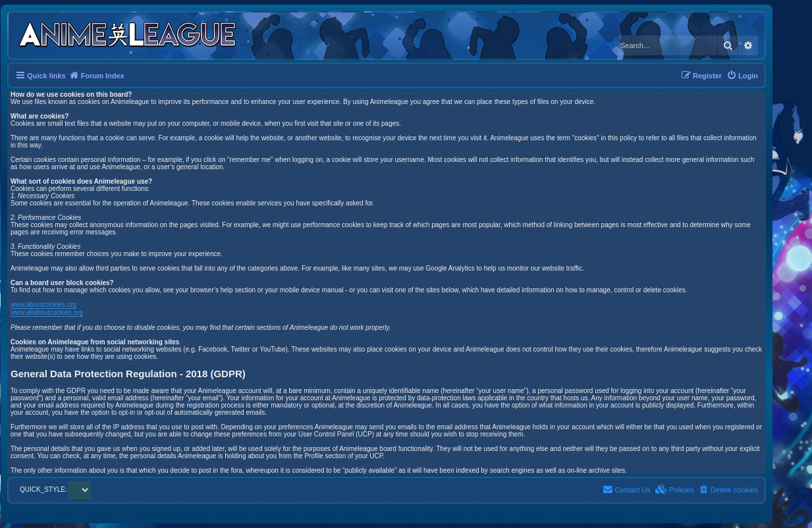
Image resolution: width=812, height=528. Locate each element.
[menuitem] (742, 76)
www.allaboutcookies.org (47, 312)
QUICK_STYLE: (55, 489)
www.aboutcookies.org (43, 304)
